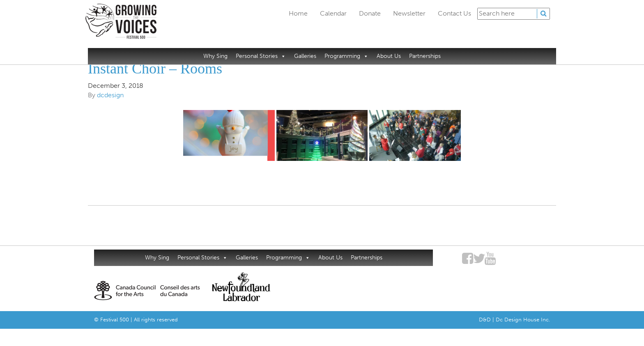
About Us (389, 56)
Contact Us (454, 13)
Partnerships (425, 56)
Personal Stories (261, 56)
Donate (370, 13)
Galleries (305, 56)
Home (298, 13)
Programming (346, 56)
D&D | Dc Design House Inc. (514, 320)
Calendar (333, 13)
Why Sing (215, 56)
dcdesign (110, 95)
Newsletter (409, 13)
